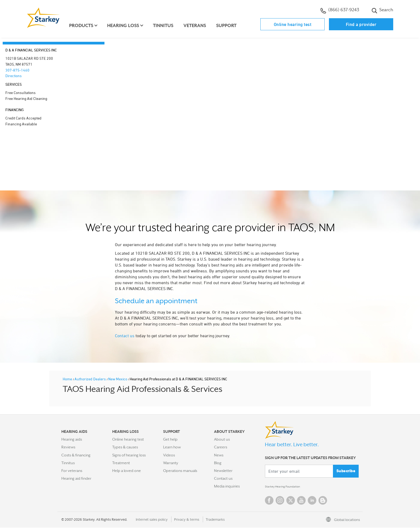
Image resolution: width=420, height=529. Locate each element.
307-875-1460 (17, 70)
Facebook (269, 502)
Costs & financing (76, 455)
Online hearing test (293, 24)
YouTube (301, 502)
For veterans (72, 471)
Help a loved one (127, 471)
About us (222, 439)
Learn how (172, 447)
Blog (218, 463)
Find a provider (361, 24)
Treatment (121, 463)
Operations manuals (180, 471)
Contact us (125, 336)
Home (68, 379)
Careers (221, 447)
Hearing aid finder (76, 478)
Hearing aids (72, 439)
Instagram (280, 502)
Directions (14, 76)
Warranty (171, 463)
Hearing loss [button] (125, 26)
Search (382, 10)
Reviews (68, 447)
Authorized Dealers (91, 379)
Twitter (291, 502)
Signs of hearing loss (129, 455)
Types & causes (125, 447)
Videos (169, 455)
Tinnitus (166, 26)
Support (229, 26)
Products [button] (84, 26)
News (219, 455)
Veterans (197, 26)
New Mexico (118, 379)
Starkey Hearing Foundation (288, 487)
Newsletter (223, 471)
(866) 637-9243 (340, 10)
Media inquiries (227, 486)
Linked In (312, 502)
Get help (170, 439)
